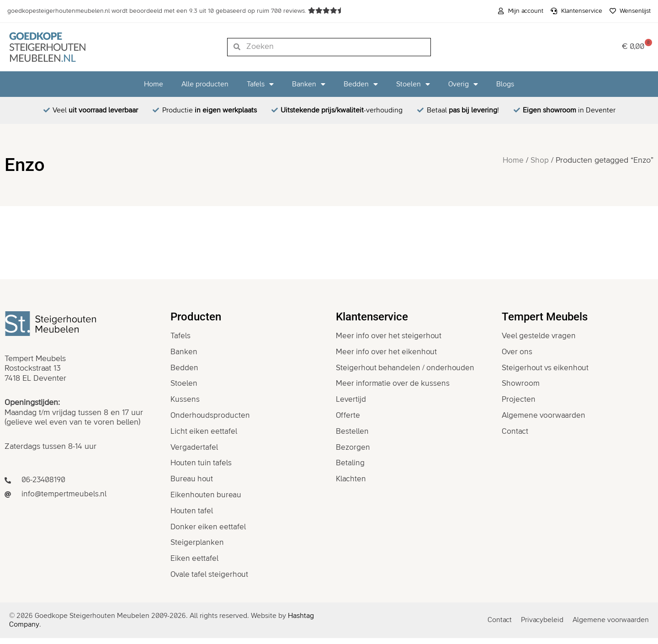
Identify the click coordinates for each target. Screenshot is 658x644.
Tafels (260, 84)
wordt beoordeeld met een (158, 11)
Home (154, 84)
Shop (539, 160)
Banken (309, 84)
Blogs (505, 84)
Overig (463, 84)
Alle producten (205, 84)
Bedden (361, 84)
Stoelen (413, 84)
